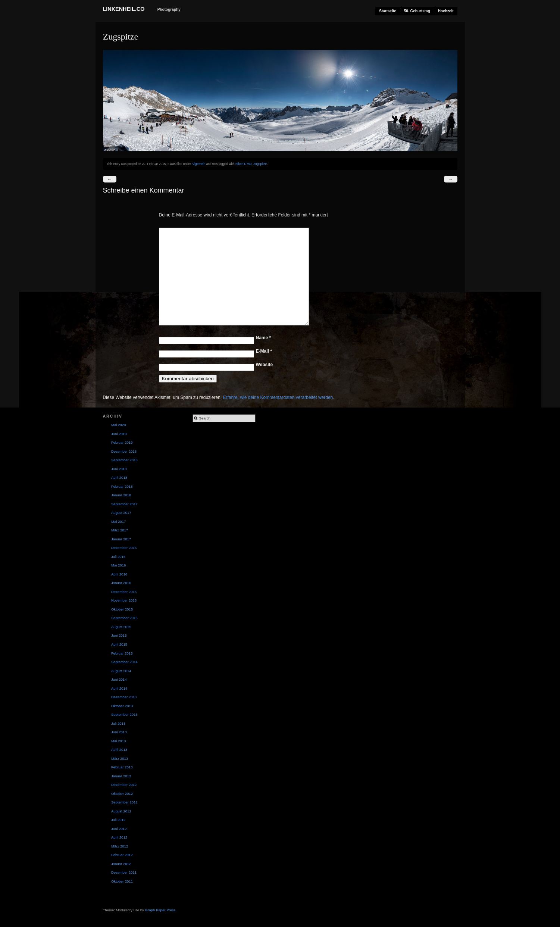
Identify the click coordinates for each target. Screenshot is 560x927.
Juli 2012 (118, 820)
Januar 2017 (121, 539)
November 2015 (124, 600)
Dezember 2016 (124, 548)
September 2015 (124, 618)
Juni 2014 (119, 679)
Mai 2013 (118, 741)
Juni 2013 (119, 732)
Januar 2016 (121, 583)
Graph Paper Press (160, 910)
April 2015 (119, 644)
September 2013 (124, 714)
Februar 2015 (122, 653)
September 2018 (124, 460)
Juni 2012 (119, 829)
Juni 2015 (119, 635)
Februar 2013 (122, 767)
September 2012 (124, 802)
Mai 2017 (118, 522)
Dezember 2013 (124, 697)
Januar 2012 (121, 864)
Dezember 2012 (124, 785)
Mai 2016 (118, 565)
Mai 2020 (118, 425)
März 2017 (120, 530)
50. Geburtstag (417, 11)
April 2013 (119, 750)
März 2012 (120, 846)
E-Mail (264, 351)
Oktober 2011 (122, 881)
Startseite (388, 11)
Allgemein (199, 164)
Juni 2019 (119, 434)
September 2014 (124, 662)
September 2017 (124, 504)
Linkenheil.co (124, 9)
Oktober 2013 (122, 706)
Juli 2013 (118, 723)
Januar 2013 (121, 776)
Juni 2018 (119, 469)
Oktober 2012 (122, 794)
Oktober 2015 (122, 609)
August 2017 (121, 513)
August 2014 (121, 671)
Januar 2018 (121, 495)
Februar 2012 (122, 855)
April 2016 (119, 574)
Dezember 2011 (124, 872)
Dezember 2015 (124, 592)
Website (265, 365)
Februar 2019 (122, 442)
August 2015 (121, 627)
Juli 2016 (118, 557)
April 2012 (119, 837)
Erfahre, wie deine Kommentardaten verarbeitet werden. (278, 397)
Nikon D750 (244, 164)
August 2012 (121, 811)
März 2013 (120, 759)
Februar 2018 (122, 486)
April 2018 (119, 477)
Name (264, 338)
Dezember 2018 (124, 451)
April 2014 (119, 688)
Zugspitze (260, 164)
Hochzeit (446, 11)
